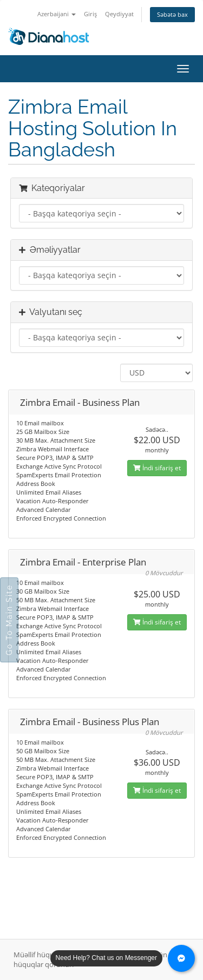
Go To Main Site (9, 620)
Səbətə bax (172, 14)
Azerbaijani (57, 14)
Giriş (90, 14)
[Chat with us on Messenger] (181, 958)
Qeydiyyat (119, 14)
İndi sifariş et (157, 468)
